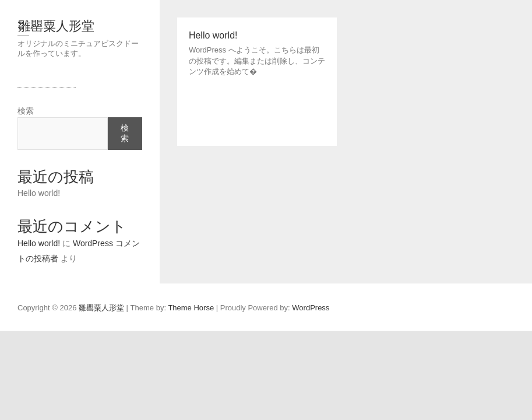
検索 (26, 111)
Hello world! (39, 193)
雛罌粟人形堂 (56, 26)
